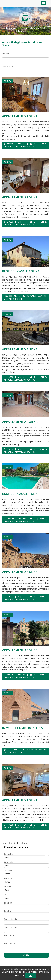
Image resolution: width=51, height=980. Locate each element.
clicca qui (19, 975)
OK (30, 976)
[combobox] (24, 59)
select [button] (47, 60)
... (21, 843)
